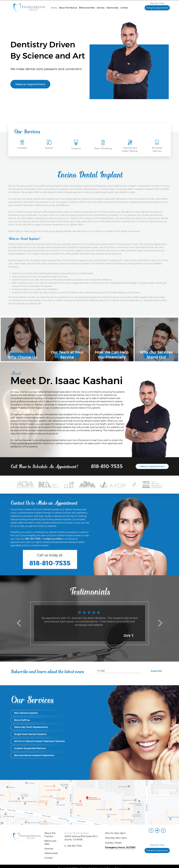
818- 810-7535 (33, 539)
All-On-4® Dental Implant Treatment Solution (40, 741)
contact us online (53, 539)
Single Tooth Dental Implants (30, 734)
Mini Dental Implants (26, 713)
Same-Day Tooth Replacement (31, 727)
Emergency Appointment (157, 8)
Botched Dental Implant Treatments (34, 755)
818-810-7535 (157, 4)
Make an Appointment (30, 84)
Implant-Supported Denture (30, 748)
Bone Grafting (22, 720)
